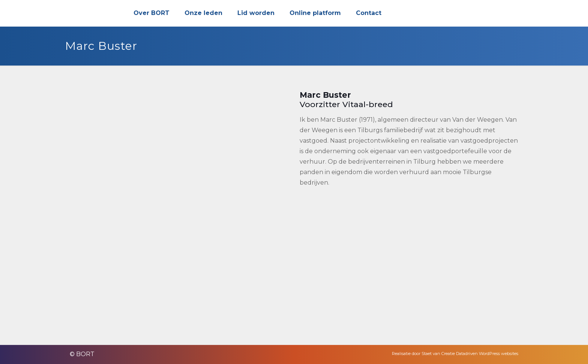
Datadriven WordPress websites (487, 354)
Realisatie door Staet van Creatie (423, 354)
